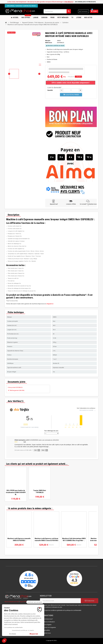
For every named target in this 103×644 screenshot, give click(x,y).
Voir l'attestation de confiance (86, 408)
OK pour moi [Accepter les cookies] (34, 634)
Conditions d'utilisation (48, 622)
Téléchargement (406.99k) (16, 390)
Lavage (36, 18)
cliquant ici (50, 304)
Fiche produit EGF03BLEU (15, 387)
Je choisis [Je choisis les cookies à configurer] (13, 634)
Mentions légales (46, 625)
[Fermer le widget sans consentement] (35, 602)
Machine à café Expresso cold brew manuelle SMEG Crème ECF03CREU (46, 539)
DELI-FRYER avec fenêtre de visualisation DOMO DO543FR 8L (16, 492)
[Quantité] (71, 90)
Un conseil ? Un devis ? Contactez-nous (21, 6)
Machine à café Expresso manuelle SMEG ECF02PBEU (19, 539)
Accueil (15, 18)
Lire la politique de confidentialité (13, 627)
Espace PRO (23, 602)
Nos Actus (88, 18)
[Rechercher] (57, 11)
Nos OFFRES (26, 17)
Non (45, 450)
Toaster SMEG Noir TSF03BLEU (40, 491)
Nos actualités (46, 630)
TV (72, 18)
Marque (48, 41)
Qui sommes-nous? (47, 619)
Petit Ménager (63, 18)
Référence (49, 43)
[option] (16, 484)
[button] (4, 641)
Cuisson (44, 18)
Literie (79, 18)
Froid (52, 18)
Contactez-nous (46, 633)
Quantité (50, 90)
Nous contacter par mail (12, 602)
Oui (37, 450)
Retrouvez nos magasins (49, 627)
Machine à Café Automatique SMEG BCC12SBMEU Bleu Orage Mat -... (74, 539)
